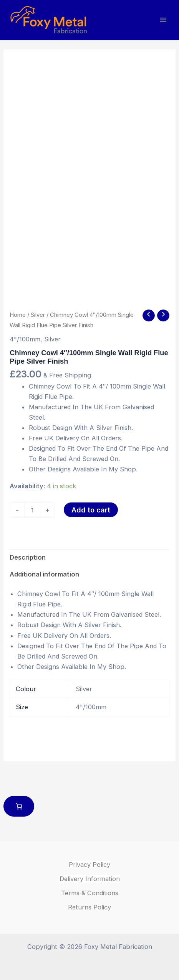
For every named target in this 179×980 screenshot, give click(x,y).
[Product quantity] (32, 510)
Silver (38, 315)
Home (18, 315)
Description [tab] (28, 557)
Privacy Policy (89, 865)
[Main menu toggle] (163, 20)
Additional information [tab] (44, 574)
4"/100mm (25, 339)
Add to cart (91, 510)
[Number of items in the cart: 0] (19, 806)
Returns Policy (89, 907)
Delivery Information (90, 879)
